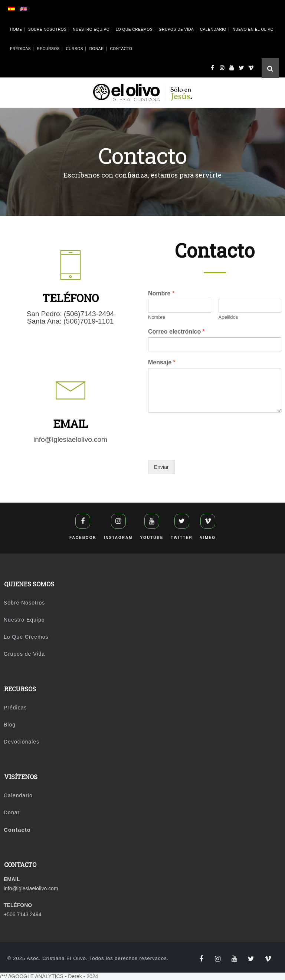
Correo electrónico (176, 332)
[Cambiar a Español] (18, 10)
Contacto (121, 49)
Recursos (48, 49)
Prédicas (20, 49)
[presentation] (204, 448)
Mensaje (162, 362)
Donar (97, 49)
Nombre (161, 293)
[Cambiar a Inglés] (30, 10)
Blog (10, 725)
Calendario (213, 29)
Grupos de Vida (176, 29)
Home (16, 29)
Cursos (75, 49)
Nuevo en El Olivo (253, 29)
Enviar (161, 467)
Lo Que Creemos (134, 29)
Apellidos (228, 317)
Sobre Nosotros (47, 29)
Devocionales (22, 742)
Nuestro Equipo (91, 29)
